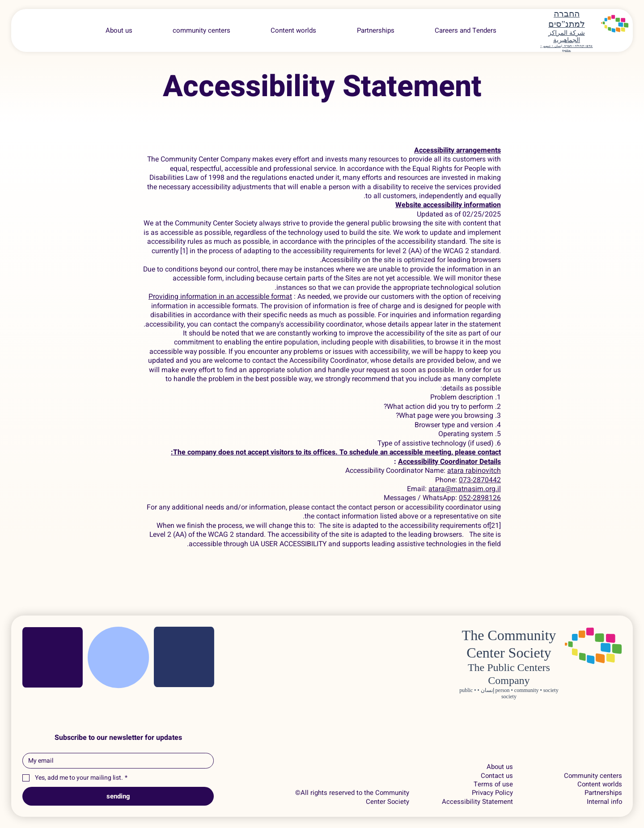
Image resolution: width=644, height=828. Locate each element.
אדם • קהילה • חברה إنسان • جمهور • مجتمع (566, 48)
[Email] (115, 761)
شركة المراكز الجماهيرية (567, 37)
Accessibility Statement (477, 802)
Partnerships (603, 793)
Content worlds (600, 784)
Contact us (497, 776)
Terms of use (493, 784)
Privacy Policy (492, 793)
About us (500, 767)
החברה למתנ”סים (566, 19)
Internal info (604, 802)
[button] (466, 30)
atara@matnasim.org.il (465, 489)
